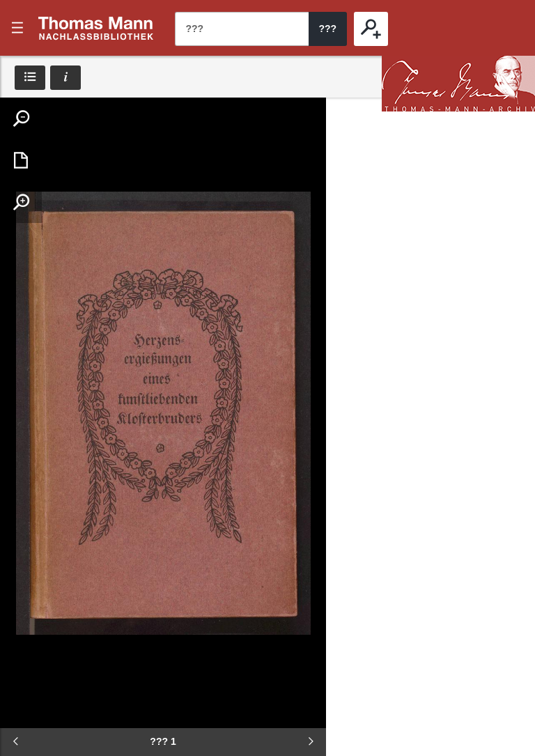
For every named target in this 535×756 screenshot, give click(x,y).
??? (96, 28)
